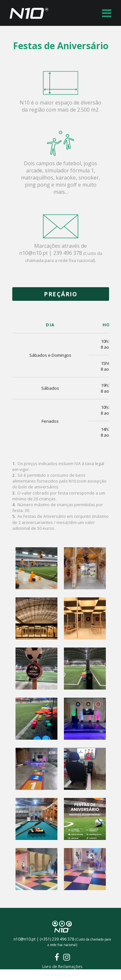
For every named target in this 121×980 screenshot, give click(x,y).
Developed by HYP (62, 975)
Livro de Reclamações (62, 967)
